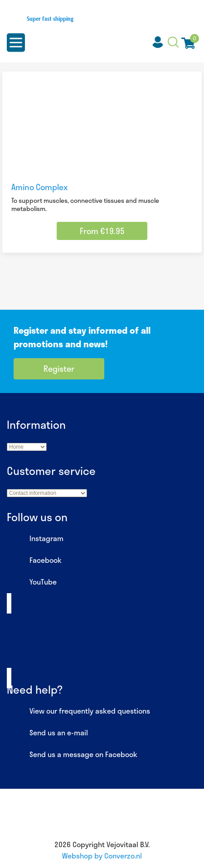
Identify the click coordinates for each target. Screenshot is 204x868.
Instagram (35, 539)
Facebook (34, 561)
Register (59, 369)
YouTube (32, 582)
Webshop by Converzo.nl (102, 856)
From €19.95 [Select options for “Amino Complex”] (102, 231)
